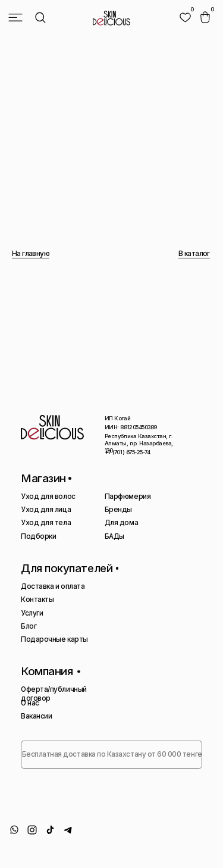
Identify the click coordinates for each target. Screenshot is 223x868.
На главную (31, 254)
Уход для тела (46, 523)
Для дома (121, 523)
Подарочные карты (54, 639)
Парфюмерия (128, 497)
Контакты (37, 600)
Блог (29, 626)
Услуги (32, 613)
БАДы (114, 536)
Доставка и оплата (53, 586)
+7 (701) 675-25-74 (128, 452)
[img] (185, 18)
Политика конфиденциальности (61, 847)
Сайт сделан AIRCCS (156, 847)
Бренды (118, 510)
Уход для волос (48, 497)
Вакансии (36, 716)
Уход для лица (46, 510)
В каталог (194, 254)
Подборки (38, 536)
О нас (30, 703)
